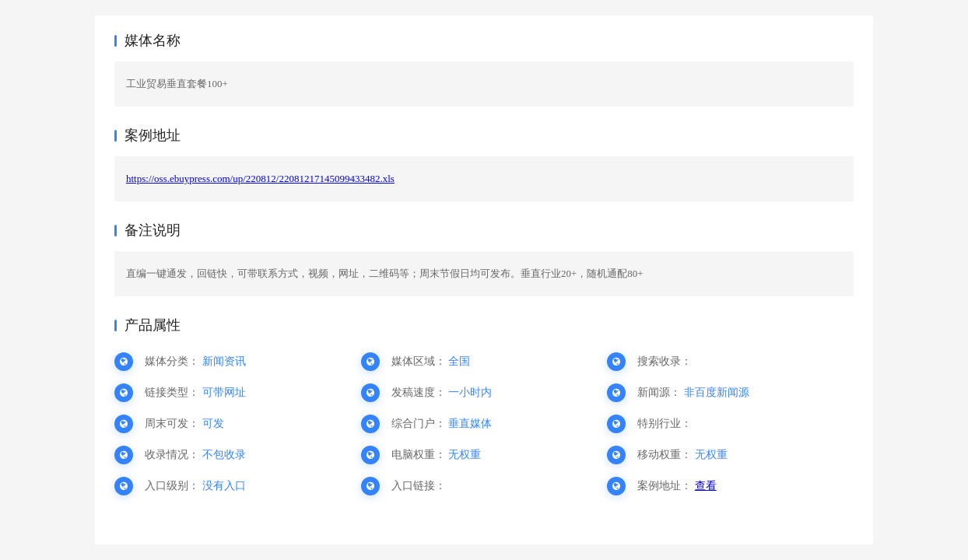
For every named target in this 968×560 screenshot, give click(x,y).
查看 (706, 486)
